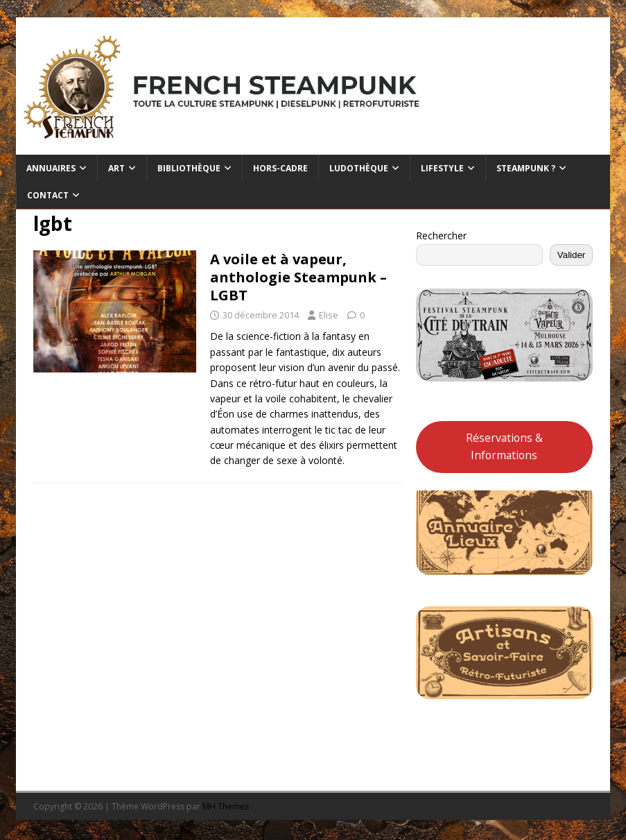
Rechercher (441, 235)
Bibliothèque (189, 168)
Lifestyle (442, 168)
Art (116, 168)
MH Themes (226, 806)
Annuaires (51, 168)
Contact (48, 195)
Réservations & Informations (504, 446)
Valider (572, 255)
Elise (329, 315)
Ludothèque (359, 168)
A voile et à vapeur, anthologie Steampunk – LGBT (298, 277)
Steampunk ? (526, 168)
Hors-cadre (280, 168)
